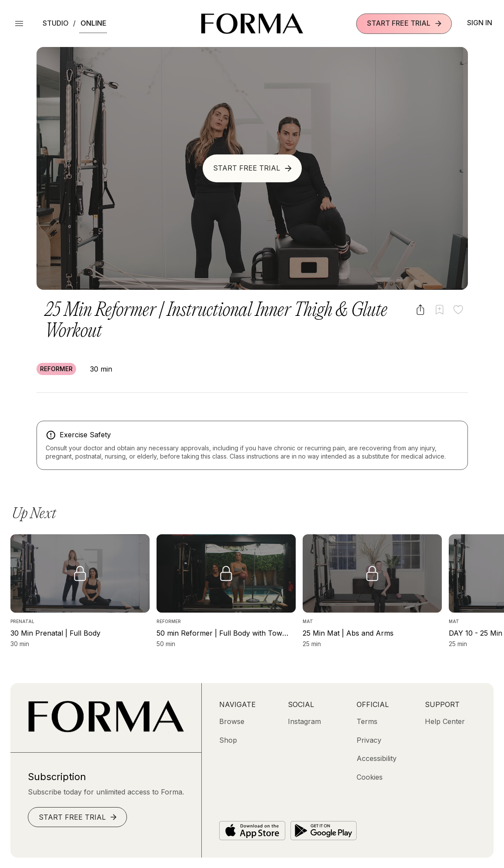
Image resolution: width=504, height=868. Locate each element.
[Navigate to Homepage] (252, 23)
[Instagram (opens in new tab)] (304, 721)
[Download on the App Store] (252, 831)
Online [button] (93, 23)
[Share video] (420, 310)
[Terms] (367, 721)
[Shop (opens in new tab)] (228, 740)
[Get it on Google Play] (324, 831)
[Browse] (232, 721)
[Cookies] (370, 777)
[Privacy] (369, 740)
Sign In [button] (480, 23)
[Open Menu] (19, 23)
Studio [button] (56, 23)
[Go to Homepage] (106, 730)
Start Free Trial (405, 23)
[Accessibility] (377, 758)
